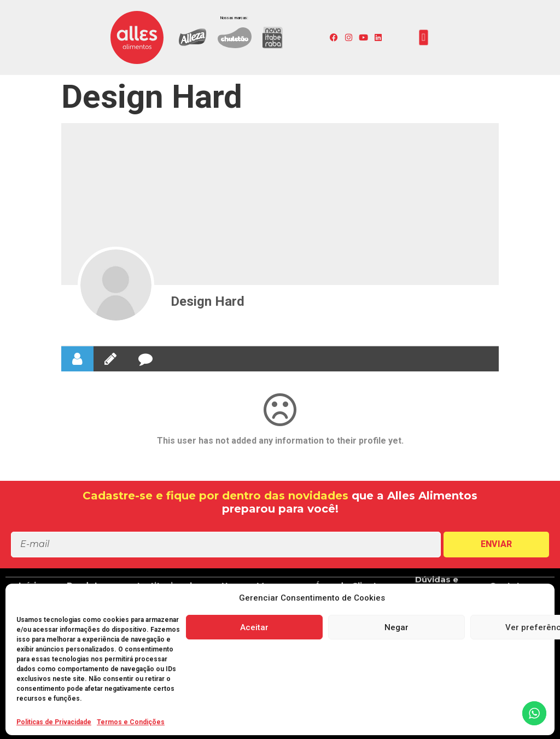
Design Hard (208, 301)
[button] (424, 38)
